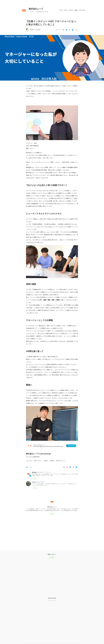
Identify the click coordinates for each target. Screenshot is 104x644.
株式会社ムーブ (36, 9)
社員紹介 (46, 461)
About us (66, 10)
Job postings (82, 10)
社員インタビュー (38, 461)
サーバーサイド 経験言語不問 (33, 457)
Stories (76, 10)
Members (71, 10)
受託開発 (52, 461)
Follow (32, 12)
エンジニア (29, 461)
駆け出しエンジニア (61, 461)
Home (61, 10)
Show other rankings (52, 600)
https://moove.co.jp (40, 12)
